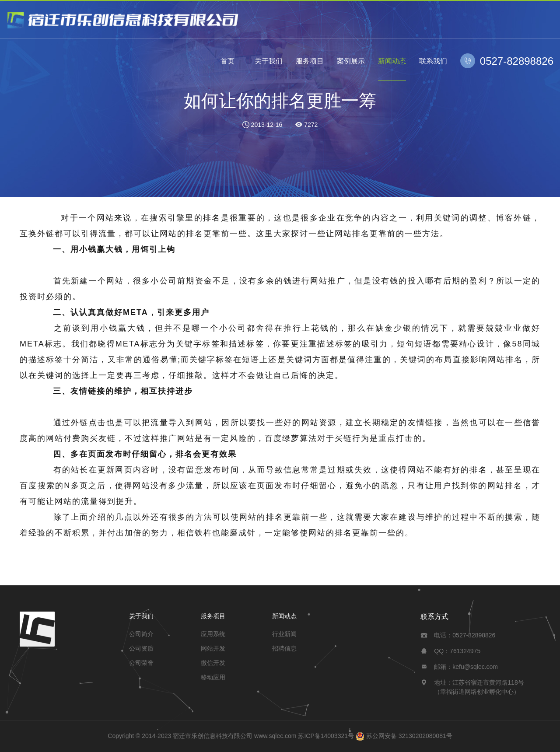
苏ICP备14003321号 (326, 736)
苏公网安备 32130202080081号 (409, 736)
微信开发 (213, 663)
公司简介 (141, 634)
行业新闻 (284, 634)
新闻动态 (392, 61)
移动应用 (213, 677)
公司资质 (141, 648)
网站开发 (213, 648)
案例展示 (351, 61)
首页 (227, 61)
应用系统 (213, 634)
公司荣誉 (141, 663)
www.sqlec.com (275, 736)
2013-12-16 (267, 125)
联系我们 (433, 61)
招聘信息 (284, 648)
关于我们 (269, 61)
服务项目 (310, 61)
